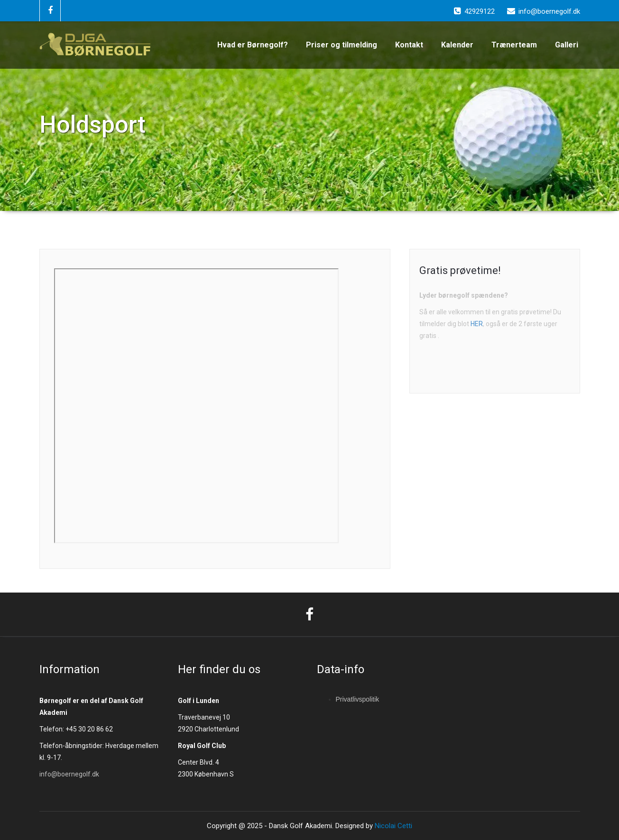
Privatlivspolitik (358, 699)
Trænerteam (514, 45)
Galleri (567, 45)
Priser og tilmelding (342, 45)
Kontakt (409, 45)
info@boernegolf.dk (69, 774)
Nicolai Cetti (393, 826)
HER (477, 324)
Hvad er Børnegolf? (253, 45)
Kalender (457, 45)
